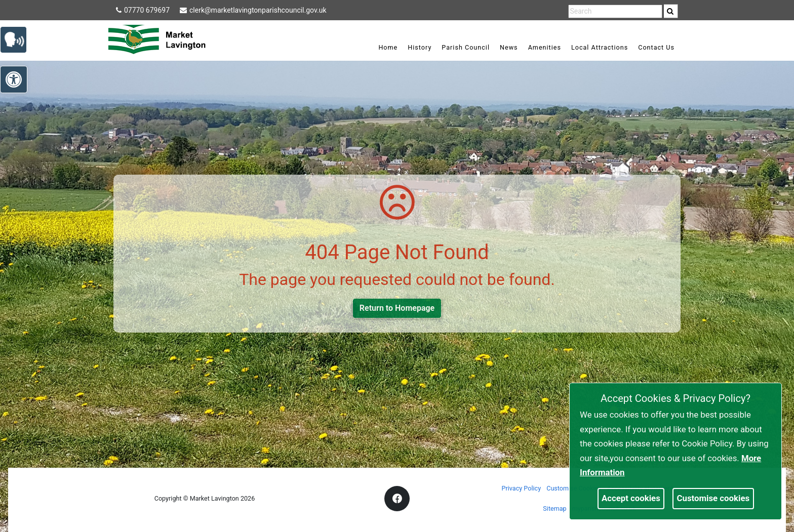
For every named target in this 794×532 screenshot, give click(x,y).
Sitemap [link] (554, 508)
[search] (671, 11)
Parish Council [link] (466, 47)
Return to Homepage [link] (397, 308)
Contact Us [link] (656, 47)
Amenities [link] (545, 47)
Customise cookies (713, 498)
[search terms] (615, 11)
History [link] (420, 47)
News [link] (509, 47)
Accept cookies (631, 498)
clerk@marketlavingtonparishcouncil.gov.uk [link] (253, 10)
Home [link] (388, 47)
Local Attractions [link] (600, 47)
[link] (670, 11)
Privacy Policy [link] (522, 488)
